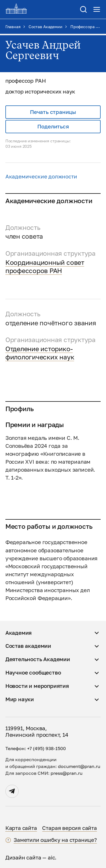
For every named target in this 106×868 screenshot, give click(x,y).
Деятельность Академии (38, 659)
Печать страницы (53, 112)
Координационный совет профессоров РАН (45, 266)
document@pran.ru (79, 766)
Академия (19, 633)
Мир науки (20, 699)
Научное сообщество (33, 673)
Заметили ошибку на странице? (55, 840)
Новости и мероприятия (37, 686)
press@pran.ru (67, 773)
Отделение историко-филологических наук (40, 353)
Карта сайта (21, 828)
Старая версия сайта (69, 828)
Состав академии (28, 646)
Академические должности (41, 176)
